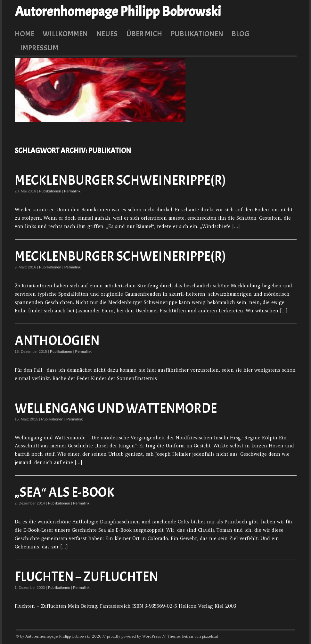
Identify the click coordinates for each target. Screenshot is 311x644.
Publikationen (197, 34)
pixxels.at (210, 636)
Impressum (39, 48)
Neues (107, 34)
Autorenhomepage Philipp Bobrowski (118, 12)
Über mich (144, 34)
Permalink (72, 191)
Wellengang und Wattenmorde (116, 408)
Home (25, 34)
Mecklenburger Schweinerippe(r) (120, 180)
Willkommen (65, 34)
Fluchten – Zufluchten (86, 577)
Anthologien (57, 341)
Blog (240, 34)
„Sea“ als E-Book (65, 492)
